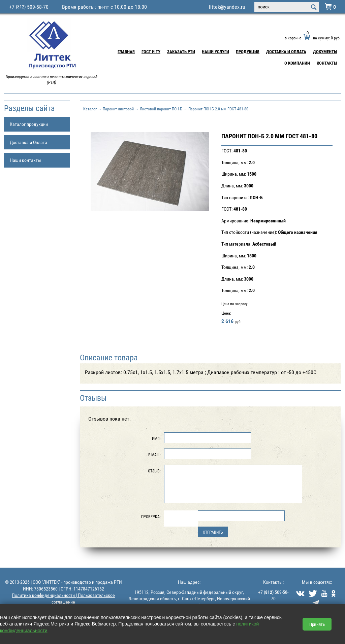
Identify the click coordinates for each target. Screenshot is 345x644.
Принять (317, 624)
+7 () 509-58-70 (273, 595)
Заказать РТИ (181, 51)
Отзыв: (154, 471)
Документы (325, 51)
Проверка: (151, 516)
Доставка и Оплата (286, 51)
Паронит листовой (118, 109)
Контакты (327, 63)
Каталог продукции (29, 124)
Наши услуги (215, 51)
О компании (297, 63)
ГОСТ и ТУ (151, 51)
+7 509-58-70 (29, 7)
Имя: (156, 438)
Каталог (90, 109)
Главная (126, 51)
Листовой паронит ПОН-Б (161, 109)
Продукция (248, 51)
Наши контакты (25, 160)
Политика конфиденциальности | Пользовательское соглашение (63, 598)
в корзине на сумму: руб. (313, 38)
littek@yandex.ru (227, 7)
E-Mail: (154, 455)
